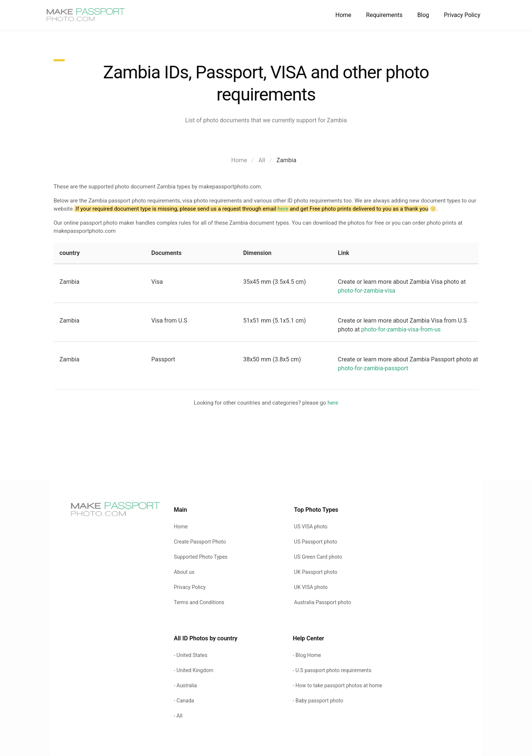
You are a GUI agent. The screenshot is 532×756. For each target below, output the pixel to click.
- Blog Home (307, 655)
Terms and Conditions (199, 602)
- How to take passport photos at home (337, 685)
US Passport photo (316, 542)
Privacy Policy (462, 15)
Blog (423, 15)
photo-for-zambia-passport (373, 368)
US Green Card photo (318, 557)
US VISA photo (311, 527)
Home (343, 15)
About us (184, 572)
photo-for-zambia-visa (367, 291)
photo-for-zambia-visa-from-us (401, 329)
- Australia (185, 685)
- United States (191, 655)
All (262, 160)
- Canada (184, 701)
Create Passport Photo (200, 542)
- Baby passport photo (318, 701)
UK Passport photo (316, 572)
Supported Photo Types (201, 557)
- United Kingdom (194, 670)
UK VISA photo (311, 587)
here (283, 209)
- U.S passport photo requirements (332, 670)
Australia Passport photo (323, 602)
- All (178, 716)
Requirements (384, 15)
